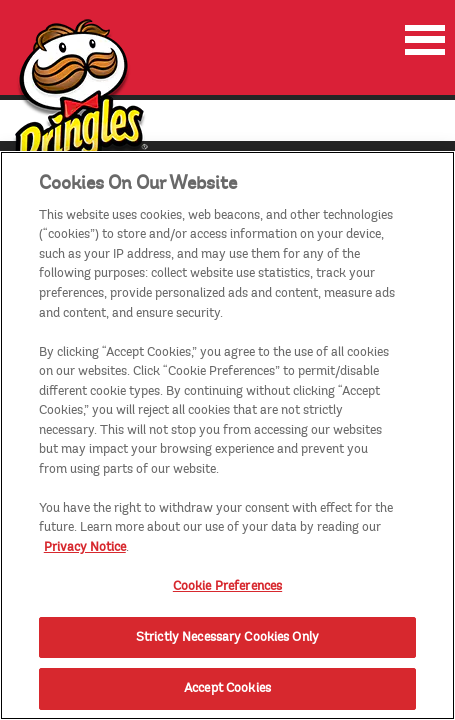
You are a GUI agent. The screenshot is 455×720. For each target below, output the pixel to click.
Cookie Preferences (227, 602)
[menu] (425, 40)
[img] (79, 108)
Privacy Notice (85, 562)
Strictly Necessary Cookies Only (227, 652)
